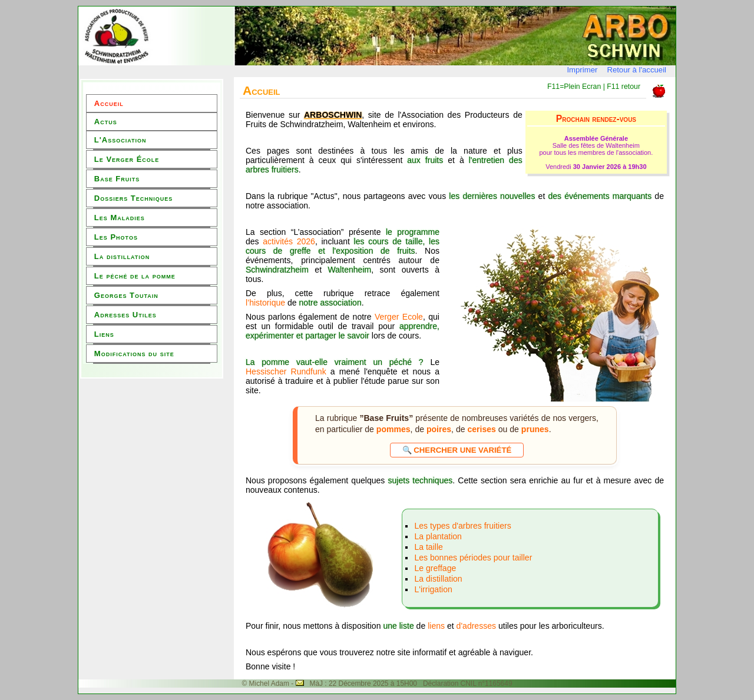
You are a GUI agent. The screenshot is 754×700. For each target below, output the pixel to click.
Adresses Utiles (125, 315)
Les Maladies (120, 218)
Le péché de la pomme (135, 276)
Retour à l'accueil (636, 70)
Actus (106, 122)
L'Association (120, 140)
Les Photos (116, 237)
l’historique (265, 303)
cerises (481, 429)
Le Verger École (127, 159)
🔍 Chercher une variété (457, 450)
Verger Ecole (399, 317)
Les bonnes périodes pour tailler (473, 558)
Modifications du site (134, 354)
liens (436, 626)
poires (439, 429)
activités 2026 (289, 241)
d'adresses (477, 626)
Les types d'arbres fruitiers (462, 526)
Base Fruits (117, 179)
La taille (428, 547)
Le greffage (435, 568)
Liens (104, 334)
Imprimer (582, 70)
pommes (393, 429)
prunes (535, 429)
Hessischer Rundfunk (286, 371)
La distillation (122, 256)
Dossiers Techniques (133, 198)
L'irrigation (433, 589)
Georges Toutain (126, 295)
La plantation (438, 536)
